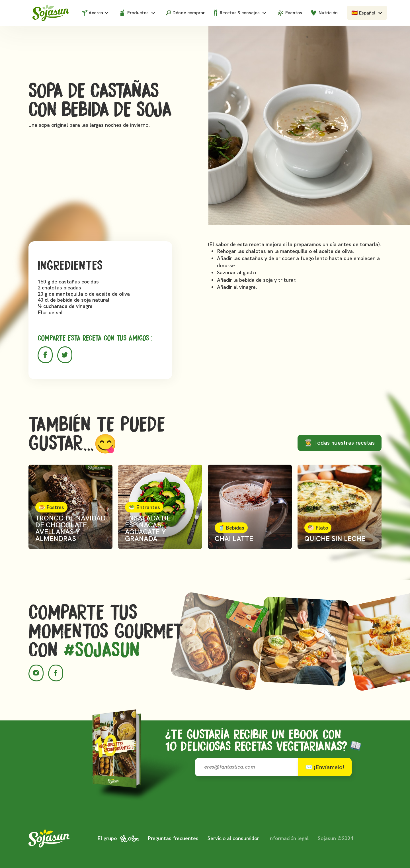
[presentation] (285, 801)
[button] (367, 13)
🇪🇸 (354, 13)
